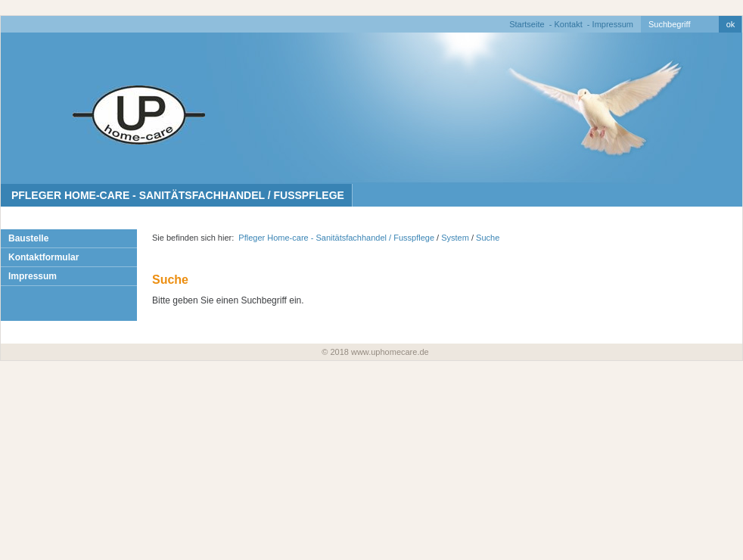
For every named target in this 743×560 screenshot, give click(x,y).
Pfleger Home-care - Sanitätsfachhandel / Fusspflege (176, 195)
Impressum (613, 24)
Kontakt (568, 24)
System (455, 238)
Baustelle (28, 238)
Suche (488, 238)
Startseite (527, 24)
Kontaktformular (44, 257)
